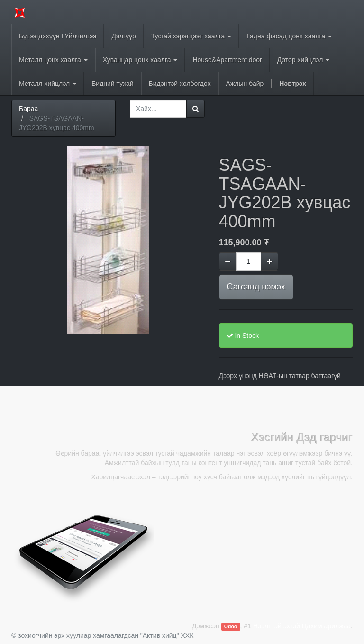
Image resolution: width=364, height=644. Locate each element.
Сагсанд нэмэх (256, 287)
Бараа (28, 109)
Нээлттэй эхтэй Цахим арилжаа (302, 626)
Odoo (231, 626)
